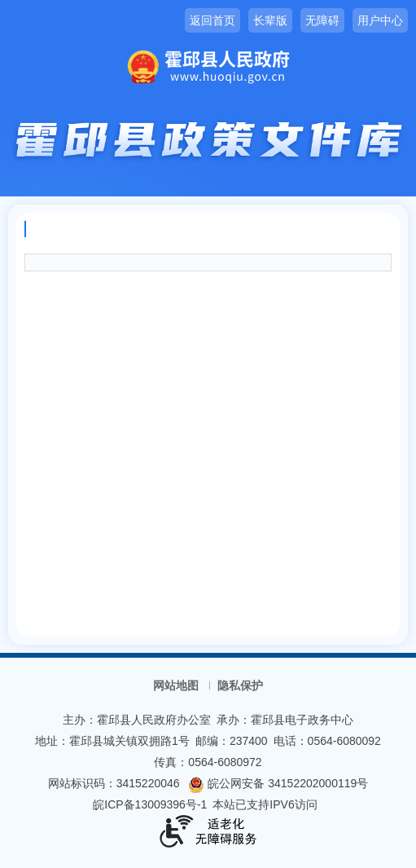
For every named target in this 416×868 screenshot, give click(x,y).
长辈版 (270, 20)
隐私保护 (240, 685)
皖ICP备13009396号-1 (150, 804)
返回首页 (212, 20)
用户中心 (380, 20)
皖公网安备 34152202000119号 (278, 783)
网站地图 (176, 685)
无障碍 (322, 20)
